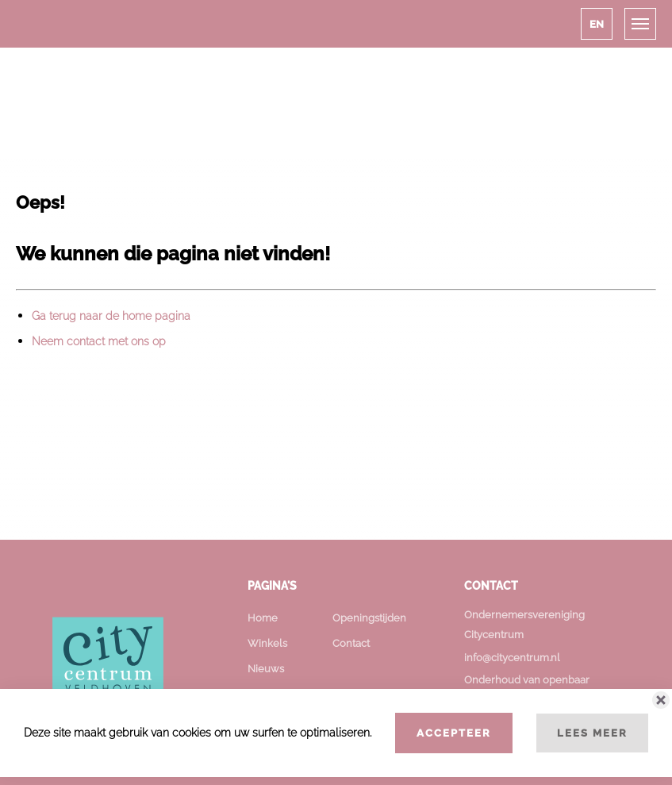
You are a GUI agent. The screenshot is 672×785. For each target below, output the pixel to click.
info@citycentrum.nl (512, 658)
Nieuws (266, 669)
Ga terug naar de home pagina (111, 316)
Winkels (267, 643)
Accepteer (454, 733)
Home (263, 618)
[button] (597, 24)
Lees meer (592, 733)
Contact (351, 643)
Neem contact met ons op (99, 341)
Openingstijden (369, 618)
